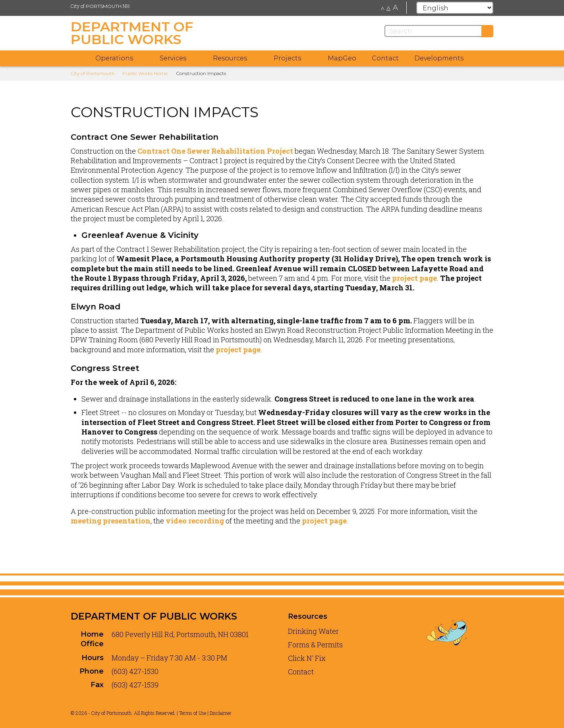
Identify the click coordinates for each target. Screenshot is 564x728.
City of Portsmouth (93, 73)
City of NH (100, 6)
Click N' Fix (307, 658)
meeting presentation (111, 521)
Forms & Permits (315, 645)
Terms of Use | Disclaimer (205, 713)
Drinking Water (313, 631)
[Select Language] (455, 8)
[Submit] (487, 31)
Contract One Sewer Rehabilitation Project (215, 151)
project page (414, 278)
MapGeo (342, 58)
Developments (439, 58)
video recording (195, 521)
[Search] (439, 31)
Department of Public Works (154, 616)
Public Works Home (145, 73)
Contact (385, 58)
